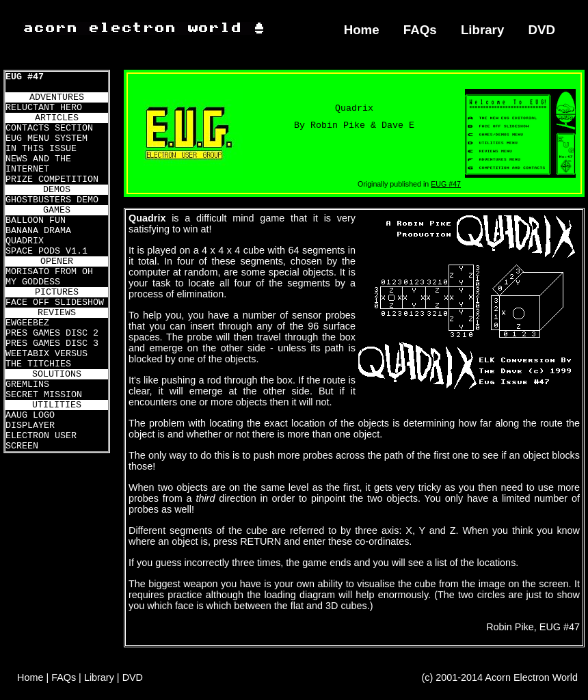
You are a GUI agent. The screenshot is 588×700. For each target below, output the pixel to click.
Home (362, 30)
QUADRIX (25, 241)
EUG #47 (25, 77)
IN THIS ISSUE (41, 149)
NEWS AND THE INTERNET (38, 164)
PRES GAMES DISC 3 (52, 344)
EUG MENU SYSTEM (46, 138)
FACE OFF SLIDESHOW (55, 302)
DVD (542, 30)
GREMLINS (27, 385)
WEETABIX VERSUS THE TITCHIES (46, 359)
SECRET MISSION (44, 395)
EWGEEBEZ (27, 323)
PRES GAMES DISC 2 (52, 333)
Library (482, 30)
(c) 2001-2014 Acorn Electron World (500, 677)
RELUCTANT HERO (44, 108)
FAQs (420, 30)
